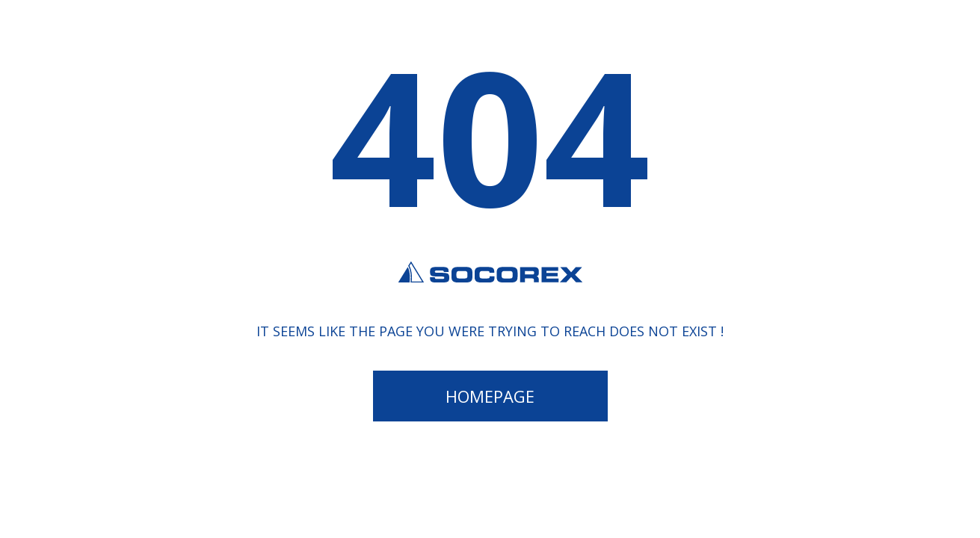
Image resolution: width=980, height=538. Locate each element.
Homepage (490, 396)
